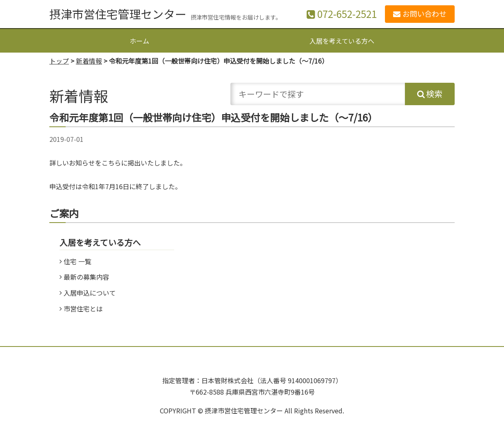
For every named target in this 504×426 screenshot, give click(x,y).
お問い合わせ (424, 13)
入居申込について (90, 293)
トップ (59, 61)
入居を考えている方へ (342, 41)
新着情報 (89, 61)
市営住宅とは (83, 309)
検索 (434, 94)
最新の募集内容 (86, 277)
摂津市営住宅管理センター (118, 14)
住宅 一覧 (77, 261)
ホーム (139, 41)
